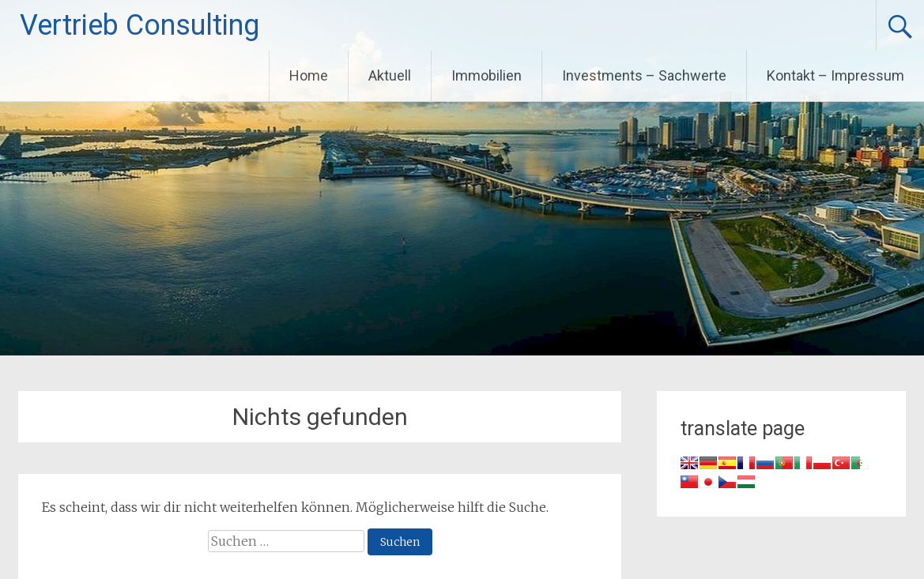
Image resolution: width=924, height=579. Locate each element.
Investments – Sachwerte (644, 75)
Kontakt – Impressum (835, 75)
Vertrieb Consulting (140, 25)
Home (309, 75)
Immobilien (487, 75)
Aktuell (390, 75)
